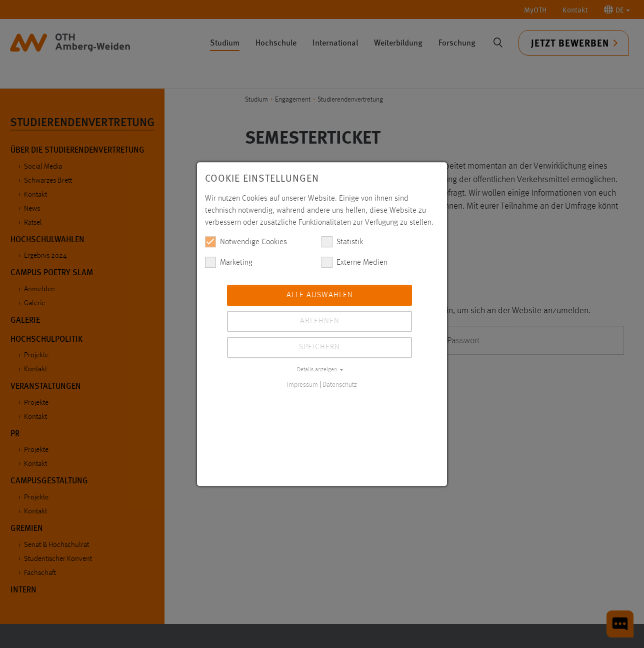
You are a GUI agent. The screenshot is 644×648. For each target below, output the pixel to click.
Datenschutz (340, 385)
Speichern (319, 347)
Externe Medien (354, 262)
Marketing (229, 262)
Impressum (302, 385)
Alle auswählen (320, 295)
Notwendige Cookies (246, 242)
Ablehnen (320, 321)
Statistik (342, 242)
